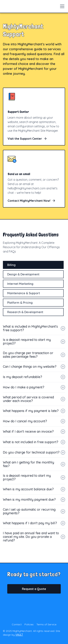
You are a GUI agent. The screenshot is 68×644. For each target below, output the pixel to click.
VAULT (19, 635)
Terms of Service (46, 624)
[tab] (33, 265)
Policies (29, 624)
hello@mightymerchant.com (27, 188)
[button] (61, 6)
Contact (17, 624)
